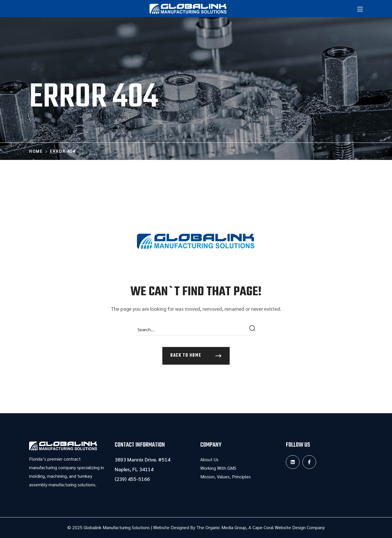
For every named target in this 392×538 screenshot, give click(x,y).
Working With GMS (218, 468)
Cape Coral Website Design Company (289, 527)
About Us (209, 459)
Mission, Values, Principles (226, 476)
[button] (196, 356)
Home (36, 151)
